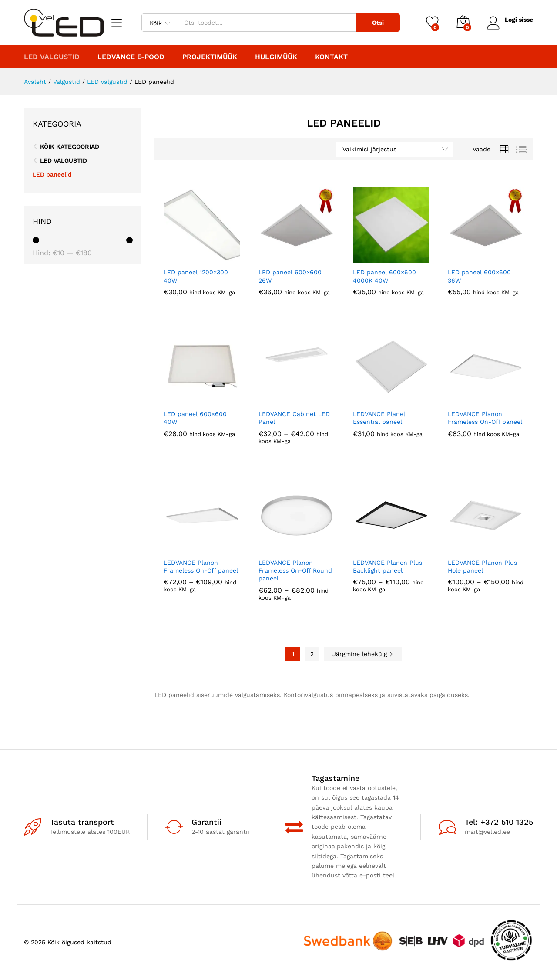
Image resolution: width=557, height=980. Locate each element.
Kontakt (331, 57)
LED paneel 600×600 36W (479, 276)
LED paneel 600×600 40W (195, 418)
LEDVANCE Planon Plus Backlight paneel (388, 567)
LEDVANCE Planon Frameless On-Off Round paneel (295, 570)
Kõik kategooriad (70, 147)
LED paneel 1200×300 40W (196, 276)
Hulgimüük (276, 57)
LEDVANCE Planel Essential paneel (379, 418)
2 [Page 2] (312, 654)
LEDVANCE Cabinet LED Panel (294, 418)
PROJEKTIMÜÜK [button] (210, 57)
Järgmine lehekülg (363, 654)
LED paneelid (52, 174)
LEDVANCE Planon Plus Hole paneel (482, 567)
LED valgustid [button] (52, 57)
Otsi (378, 23)
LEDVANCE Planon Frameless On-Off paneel (485, 418)
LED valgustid (64, 160)
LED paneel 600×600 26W (290, 276)
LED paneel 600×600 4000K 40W (384, 276)
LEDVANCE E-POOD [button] (131, 57)
